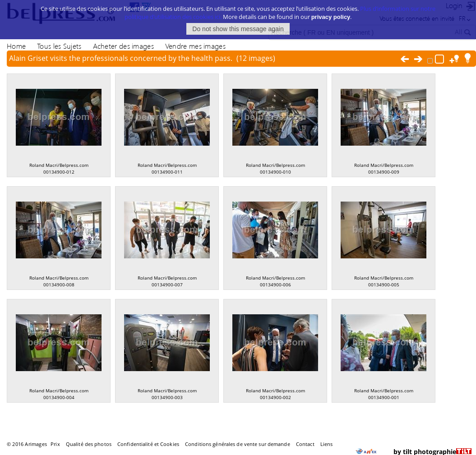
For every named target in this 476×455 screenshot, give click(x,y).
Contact (305, 444)
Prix (55, 444)
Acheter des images (123, 46)
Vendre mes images (195, 46)
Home (16, 46)
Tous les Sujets (59, 46)
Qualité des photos (89, 444)
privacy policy (331, 12)
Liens (327, 444)
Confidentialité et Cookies (148, 444)
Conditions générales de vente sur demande (238, 444)
